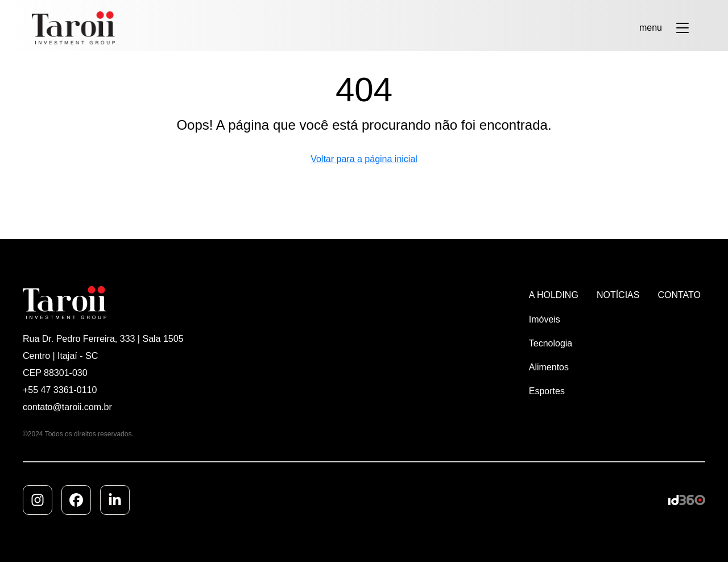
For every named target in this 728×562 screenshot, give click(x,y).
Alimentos (549, 367)
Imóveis (545, 319)
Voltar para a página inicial (364, 159)
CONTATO (679, 295)
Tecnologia (551, 343)
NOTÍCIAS (618, 295)
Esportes (547, 391)
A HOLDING (554, 295)
